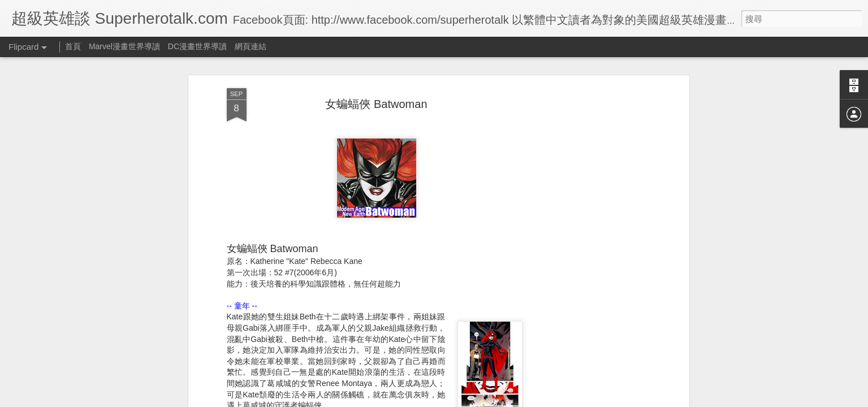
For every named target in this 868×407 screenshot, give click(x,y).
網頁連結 (251, 46)
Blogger (456, 400)
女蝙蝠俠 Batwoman (376, 73)
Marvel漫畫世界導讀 (124, 46)
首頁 (73, 46)
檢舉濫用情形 (489, 400)
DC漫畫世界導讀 (197, 46)
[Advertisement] (589, 235)
